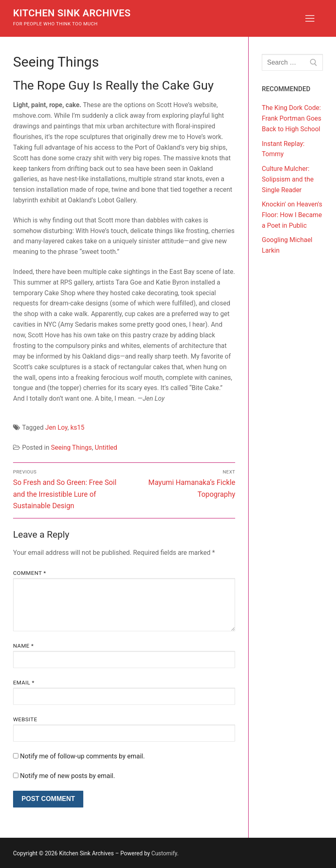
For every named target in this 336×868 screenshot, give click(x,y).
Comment (30, 573)
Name (23, 646)
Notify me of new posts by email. (68, 776)
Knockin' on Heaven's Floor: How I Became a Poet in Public (292, 215)
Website (25, 719)
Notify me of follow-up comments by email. (82, 756)
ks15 (77, 427)
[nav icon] (310, 18)
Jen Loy (56, 427)
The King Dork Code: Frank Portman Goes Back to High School (291, 118)
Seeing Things (71, 447)
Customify (164, 853)
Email (24, 682)
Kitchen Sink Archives (72, 13)
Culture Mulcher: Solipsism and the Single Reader (288, 179)
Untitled (106, 447)
